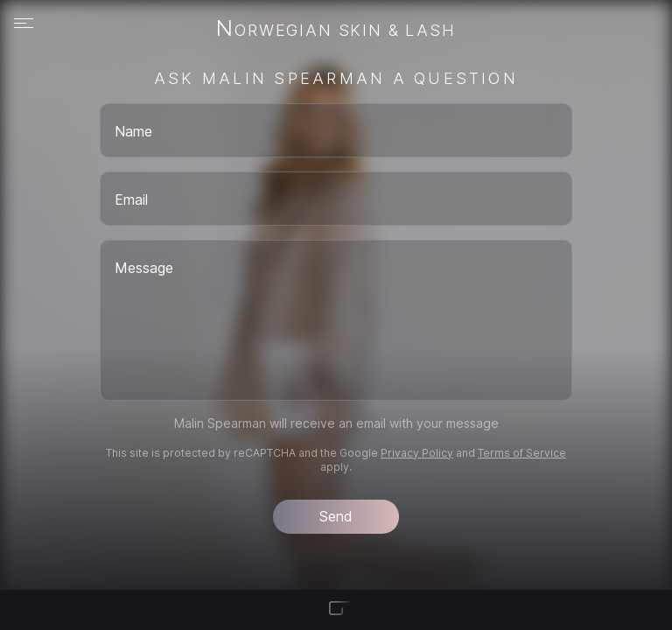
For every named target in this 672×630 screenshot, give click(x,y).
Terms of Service (522, 453)
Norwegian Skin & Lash (336, 30)
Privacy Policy (417, 453)
